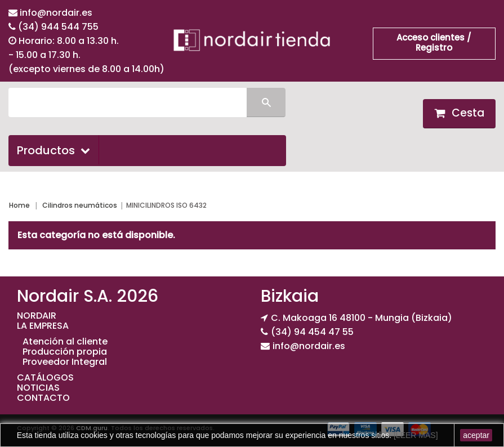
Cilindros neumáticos (80, 205)
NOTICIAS (38, 388)
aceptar (476, 435)
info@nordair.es (56, 13)
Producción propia (65, 352)
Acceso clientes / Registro (434, 43)
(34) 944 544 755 (58, 27)
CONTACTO (43, 398)
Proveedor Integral (65, 362)
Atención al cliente (65, 341)
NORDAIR (37, 316)
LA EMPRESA (43, 326)
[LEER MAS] (414, 435)
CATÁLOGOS (45, 377)
